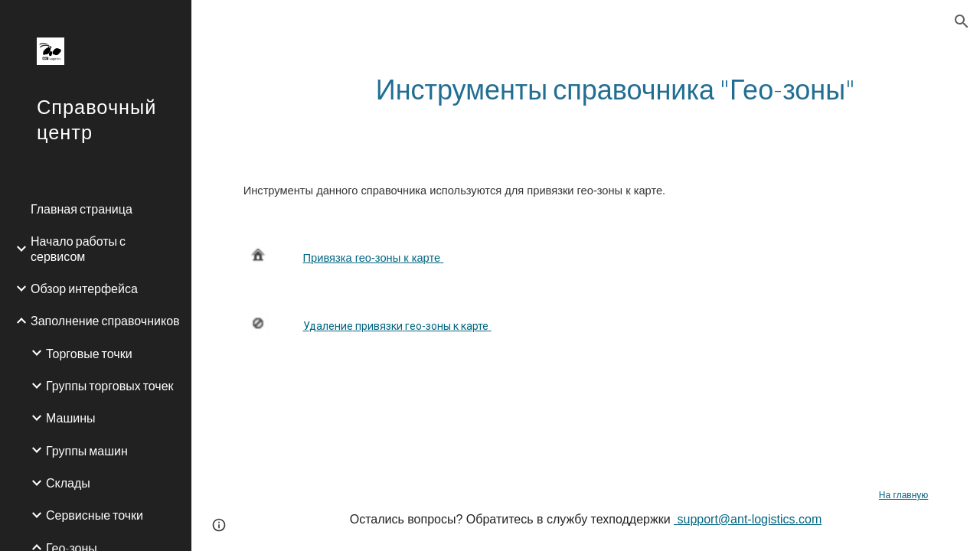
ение (341, 326)
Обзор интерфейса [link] (84, 288)
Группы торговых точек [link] (110, 385)
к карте (420, 258)
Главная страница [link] (82, 209)
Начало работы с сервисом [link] (78, 248)
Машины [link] (71, 417)
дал (319, 326)
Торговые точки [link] (89, 353)
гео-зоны (378, 258)
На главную (903, 495)
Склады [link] (68, 483)
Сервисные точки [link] (95, 515)
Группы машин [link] (87, 450)
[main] (615, 89)
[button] (962, 21)
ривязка (333, 258)
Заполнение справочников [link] (105, 320)
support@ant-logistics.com (748, 519)
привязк (375, 326)
